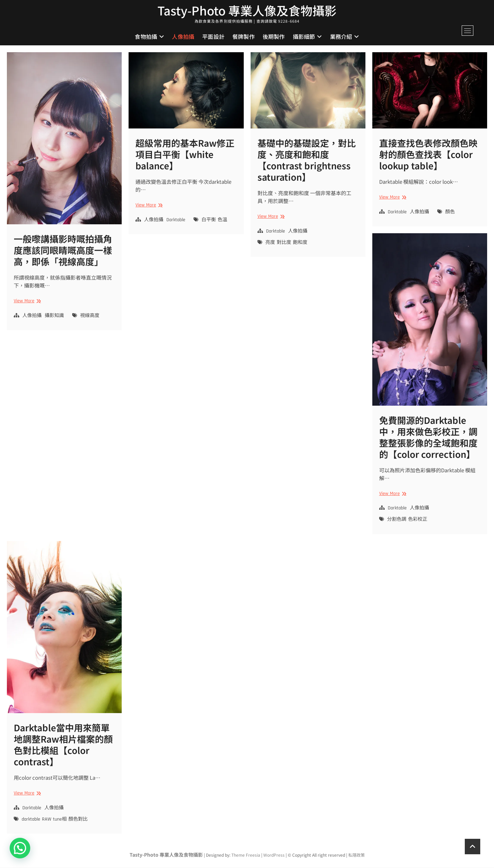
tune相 (60, 820)
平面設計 (213, 37)
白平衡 (209, 220)
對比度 (284, 243)
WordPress (274, 855)
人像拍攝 (183, 37)
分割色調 (397, 520)
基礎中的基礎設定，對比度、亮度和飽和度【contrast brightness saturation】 (307, 160)
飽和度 (300, 243)
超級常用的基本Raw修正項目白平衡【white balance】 (185, 155)
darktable (31, 820)
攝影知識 (54, 316)
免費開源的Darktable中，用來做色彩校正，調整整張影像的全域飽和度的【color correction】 (428, 437)
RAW (47, 820)
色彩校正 (418, 520)
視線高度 (90, 316)
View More (26, 302)
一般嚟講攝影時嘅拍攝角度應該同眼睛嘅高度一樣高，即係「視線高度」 (63, 251)
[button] (20, 848)
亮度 (270, 243)
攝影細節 (304, 37)
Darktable (176, 220)
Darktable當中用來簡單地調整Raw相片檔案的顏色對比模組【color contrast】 (63, 745)
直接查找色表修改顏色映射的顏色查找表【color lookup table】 (428, 155)
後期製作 (274, 37)
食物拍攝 (146, 37)
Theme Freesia (246, 855)
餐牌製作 (244, 37)
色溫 (222, 220)
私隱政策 (356, 855)
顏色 (450, 212)
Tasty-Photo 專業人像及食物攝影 (247, 11)
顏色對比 (78, 820)
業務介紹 (341, 37)
